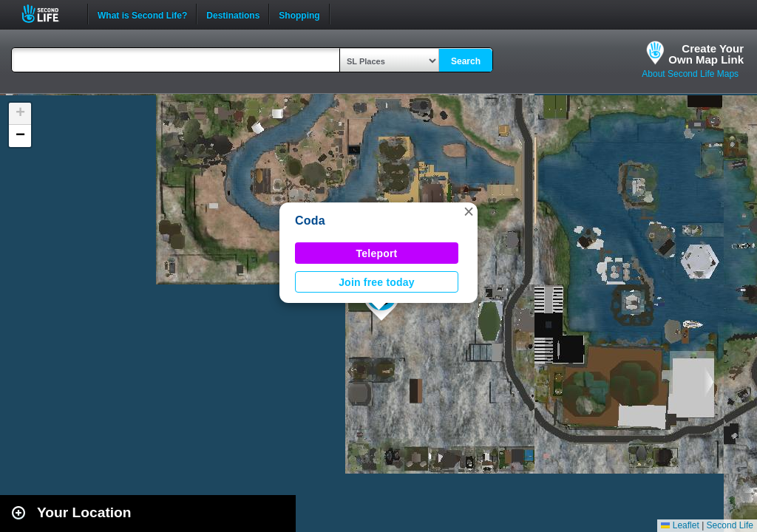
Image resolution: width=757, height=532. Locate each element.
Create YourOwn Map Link (706, 54)
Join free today (377, 282)
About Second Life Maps (690, 74)
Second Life (48, 14)
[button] (469, 211)
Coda (310, 221)
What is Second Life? (142, 14)
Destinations (233, 14)
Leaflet (680, 525)
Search (466, 61)
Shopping (299, 14)
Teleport (377, 253)
